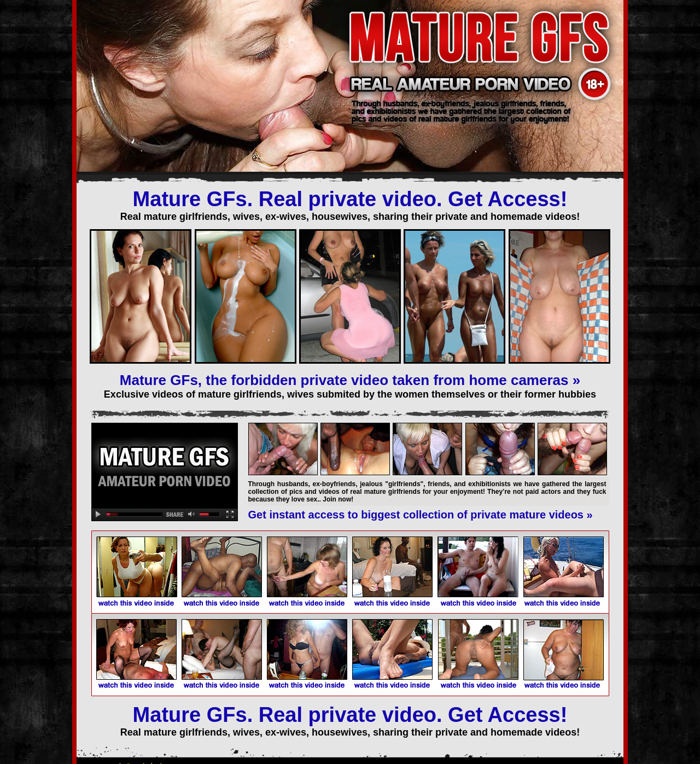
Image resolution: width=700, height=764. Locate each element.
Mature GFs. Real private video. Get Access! (350, 199)
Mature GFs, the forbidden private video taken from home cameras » (350, 380)
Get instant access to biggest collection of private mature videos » (421, 515)
